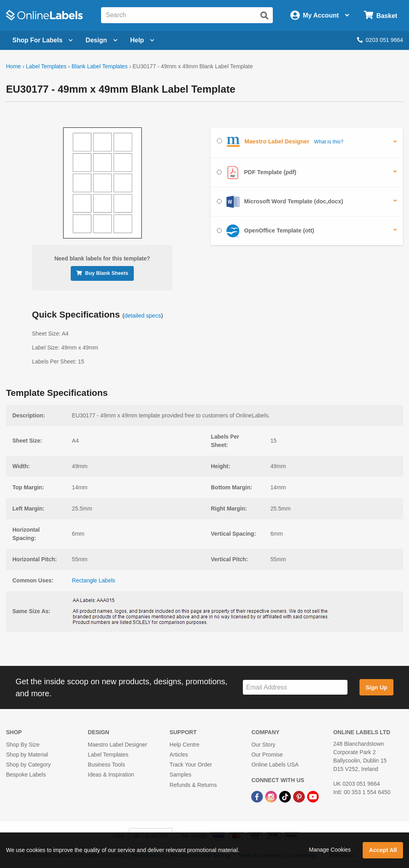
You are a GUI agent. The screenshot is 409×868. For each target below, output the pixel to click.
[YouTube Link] (313, 796)
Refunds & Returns (193, 785)
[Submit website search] (264, 16)
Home (13, 66)
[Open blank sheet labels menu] (43, 40)
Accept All (383, 850)
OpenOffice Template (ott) (266, 231)
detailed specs (143, 316)
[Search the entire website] (187, 15)
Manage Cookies (330, 850)
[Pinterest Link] (300, 796)
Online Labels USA (275, 765)
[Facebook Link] (258, 796)
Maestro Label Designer (118, 745)
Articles (179, 755)
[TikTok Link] (286, 796)
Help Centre (185, 745)
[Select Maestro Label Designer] (219, 141)
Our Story (263, 745)
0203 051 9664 (380, 40)
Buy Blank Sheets (102, 273)
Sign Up (376, 687)
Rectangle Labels (93, 580)
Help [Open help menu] (142, 40)
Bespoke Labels (26, 775)
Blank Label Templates (100, 66)
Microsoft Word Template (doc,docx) (280, 202)
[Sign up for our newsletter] (295, 687)
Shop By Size (23, 745)
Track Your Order (191, 765)
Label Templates (46, 66)
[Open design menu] (101, 40)
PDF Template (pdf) (257, 173)
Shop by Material (27, 755)
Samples (181, 775)
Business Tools (106, 765)
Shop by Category (28, 765)
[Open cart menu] (380, 15)
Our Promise (267, 755)
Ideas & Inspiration (111, 775)
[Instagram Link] (272, 796)
